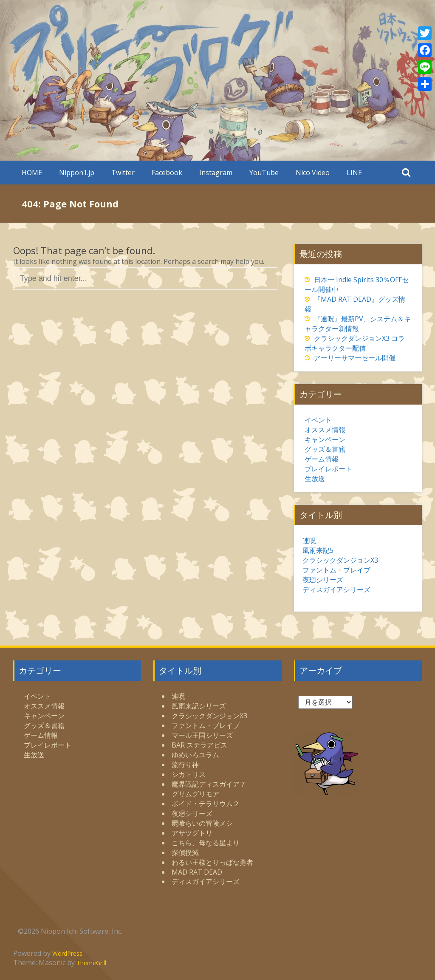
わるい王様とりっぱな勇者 (212, 862)
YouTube (264, 173)
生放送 (315, 479)
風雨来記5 (318, 550)
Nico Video (313, 173)
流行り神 (185, 765)
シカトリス (189, 774)
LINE (354, 173)
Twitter (123, 173)
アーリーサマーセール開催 (355, 358)
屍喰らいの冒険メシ (202, 823)
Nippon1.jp (77, 173)
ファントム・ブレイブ (336, 570)
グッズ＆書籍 (325, 449)
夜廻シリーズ (323, 580)
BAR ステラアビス (199, 745)
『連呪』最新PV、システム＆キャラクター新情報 (358, 324)
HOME (32, 173)
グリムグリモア (195, 794)
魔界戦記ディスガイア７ (209, 784)
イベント (318, 420)
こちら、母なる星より (206, 843)
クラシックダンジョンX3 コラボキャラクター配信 (355, 343)
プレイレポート (328, 469)
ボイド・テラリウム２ (206, 804)
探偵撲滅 (185, 853)
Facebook (167, 173)
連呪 (309, 541)
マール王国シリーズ (202, 735)
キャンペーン (325, 439)
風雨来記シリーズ (199, 706)
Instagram (216, 173)
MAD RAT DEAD (197, 872)
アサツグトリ (192, 833)
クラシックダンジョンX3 (340, 560)
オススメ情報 (325, 430)
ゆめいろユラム (195, 755)
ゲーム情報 (322, 459)
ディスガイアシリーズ (336, 589)
